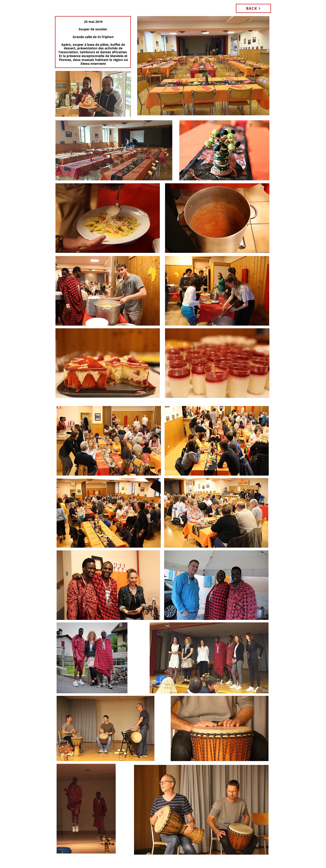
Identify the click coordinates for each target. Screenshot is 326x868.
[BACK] (253, 8)
